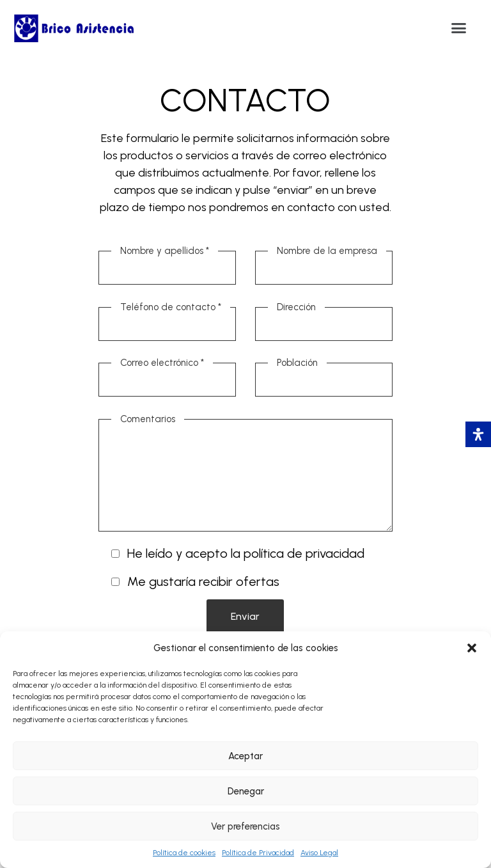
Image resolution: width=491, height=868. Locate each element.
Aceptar (245, 756)
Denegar (246, 791)
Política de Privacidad (258, 853)
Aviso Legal (319, 853)
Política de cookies (184, 853)
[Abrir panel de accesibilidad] (478, 434)
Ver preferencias (245, 826)
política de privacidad (304, 553)
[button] (472, 648)
